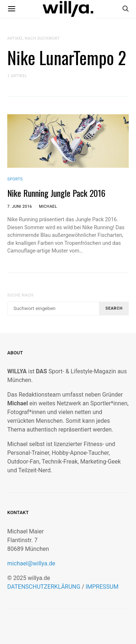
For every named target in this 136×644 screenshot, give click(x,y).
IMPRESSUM (102, 587)
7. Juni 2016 (20, 206)
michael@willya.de (31, 563)
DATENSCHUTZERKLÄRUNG (44, 587)
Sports (15, 179)
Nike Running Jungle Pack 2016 (56, 193)
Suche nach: (21, 295)
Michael (48, 206)
